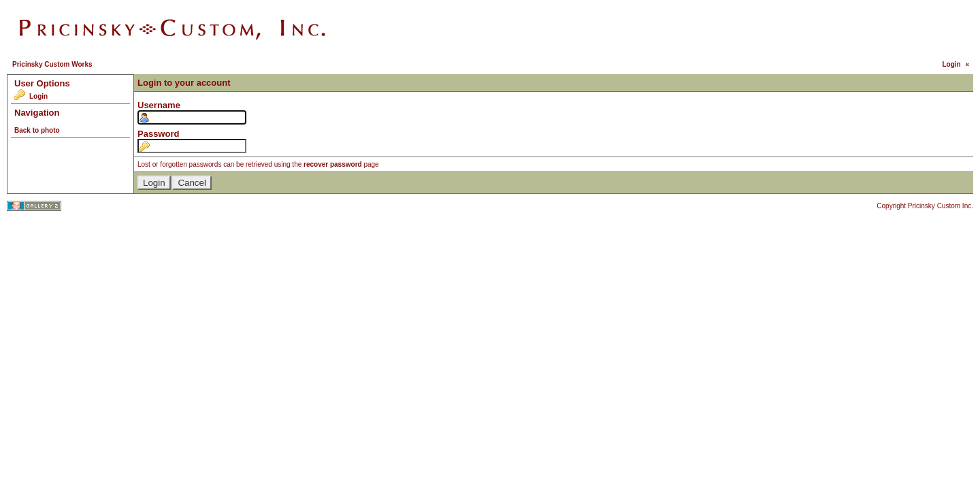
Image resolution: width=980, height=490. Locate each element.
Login (951, 64)
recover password (333, 164)
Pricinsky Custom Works (52, 64)
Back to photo (37, 130)
